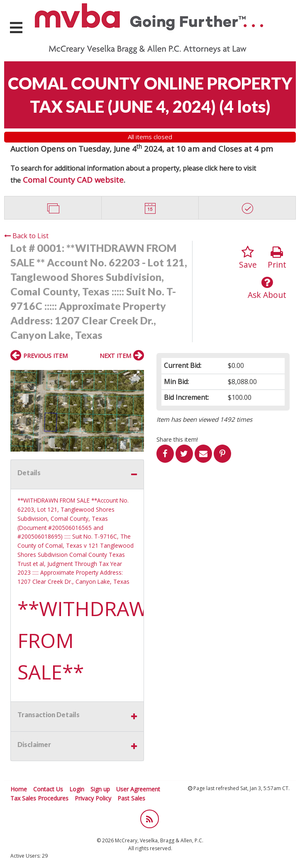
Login (77, 789)
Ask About (267, 288)
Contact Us (48, 789)
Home (19, 789)
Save (248, 258)
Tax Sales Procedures (39, 798)
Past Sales (131, 798)
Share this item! (177, 439)
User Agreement (138, 789)
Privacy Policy (93, 798)
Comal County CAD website (73, 180)
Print (277, 258)
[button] (137, 374)
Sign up (100, 789)
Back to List (26, 236)
